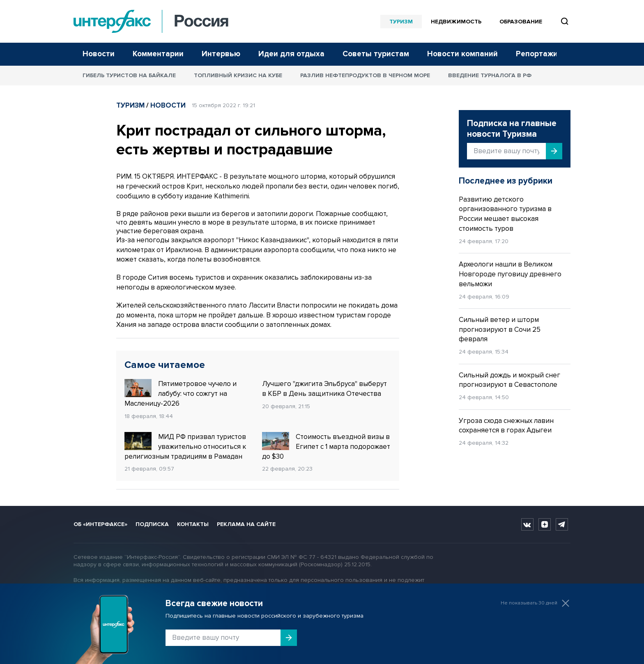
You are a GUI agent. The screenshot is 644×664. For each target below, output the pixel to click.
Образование (521, 22)
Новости (99, 54)
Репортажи (537, 54)
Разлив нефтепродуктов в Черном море (365, 75)
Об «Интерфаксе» (100, 524)
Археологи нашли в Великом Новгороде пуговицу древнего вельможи (510, 274)
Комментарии (158, 54)
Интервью (221, 54)
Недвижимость (456, 22)
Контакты (193, 524)
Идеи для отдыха (291, 54)
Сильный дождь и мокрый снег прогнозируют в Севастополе (509, 380)
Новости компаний (462, 54)
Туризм (401, 22)
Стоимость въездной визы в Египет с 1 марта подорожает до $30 (326, 446)
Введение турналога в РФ (490, 75)
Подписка (152, 524)
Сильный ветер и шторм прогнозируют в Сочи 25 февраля (500, 330)
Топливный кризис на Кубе (238, 75)
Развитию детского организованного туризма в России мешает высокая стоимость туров (505, 214)
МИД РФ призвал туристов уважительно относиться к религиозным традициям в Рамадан (185, 446)
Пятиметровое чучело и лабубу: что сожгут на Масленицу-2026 (181, 393)
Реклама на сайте (246, 524)
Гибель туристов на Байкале (129, 75)
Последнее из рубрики (506, 181)
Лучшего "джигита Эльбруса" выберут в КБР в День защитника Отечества (324, 389)
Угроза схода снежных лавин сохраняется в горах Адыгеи (506, 426)
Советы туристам (376, 54)
